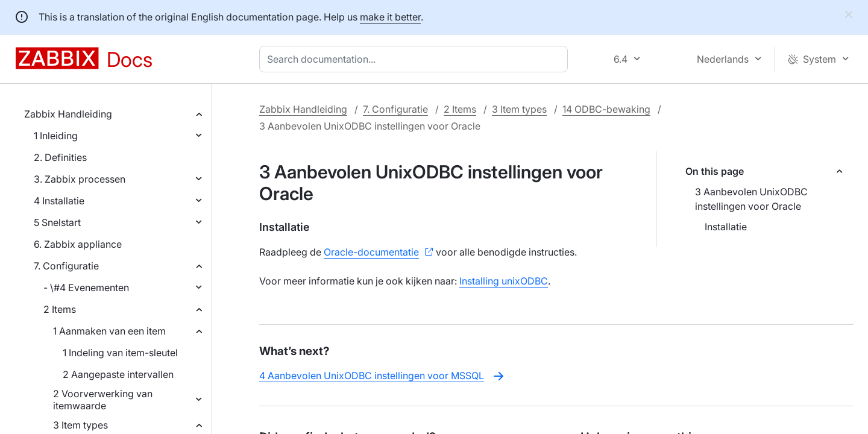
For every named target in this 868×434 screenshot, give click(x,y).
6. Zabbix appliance (78, 244)
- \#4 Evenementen (86, 288)
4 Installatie (59, 201)
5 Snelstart (57, 222)
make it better (390, 17)
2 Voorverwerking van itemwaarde (103, 400)
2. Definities (60, 157)
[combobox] (416, 59)
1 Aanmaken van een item (109, 331)
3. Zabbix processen (80, 179)
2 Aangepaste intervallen (118, 374)
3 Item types (80, 425)
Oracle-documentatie (371, 252)
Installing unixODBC (504, 281)
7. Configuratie (66, 266)
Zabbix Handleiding (68, 114)
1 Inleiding (56, 136)
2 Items (60, 309)
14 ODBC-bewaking (606, 109)
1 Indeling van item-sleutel (120, 353)
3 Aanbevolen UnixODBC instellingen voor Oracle (751, 199)
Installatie (726, 227)
